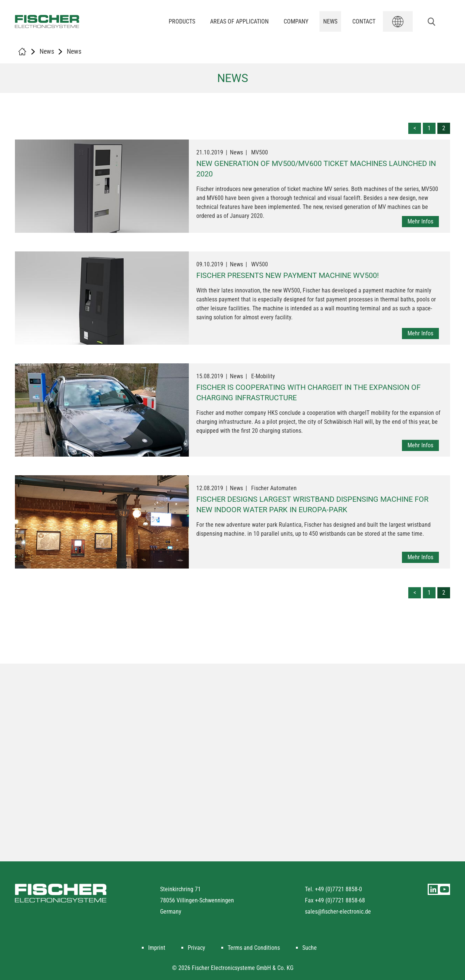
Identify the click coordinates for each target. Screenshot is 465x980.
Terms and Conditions (254, 948)
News (330, 21)
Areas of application (239, 21)
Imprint (157, 948)
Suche (310, 948)
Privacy (196, 948)
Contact (364, 21)
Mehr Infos (420, 221)
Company (296, 21)
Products (182, 21)
